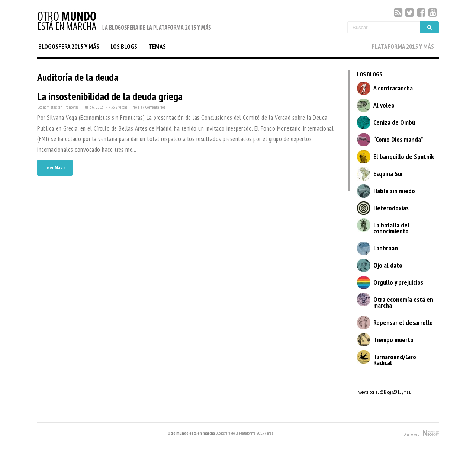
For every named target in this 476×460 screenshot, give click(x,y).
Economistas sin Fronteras (58, 107)
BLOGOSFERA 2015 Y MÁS (69, 47)
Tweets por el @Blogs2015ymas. (384, 392)
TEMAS (157, 47)
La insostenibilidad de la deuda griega (110, 96)
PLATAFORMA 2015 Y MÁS (403, 47)
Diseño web (421, 434)
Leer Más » (55, 168)
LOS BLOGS (124, 47)
